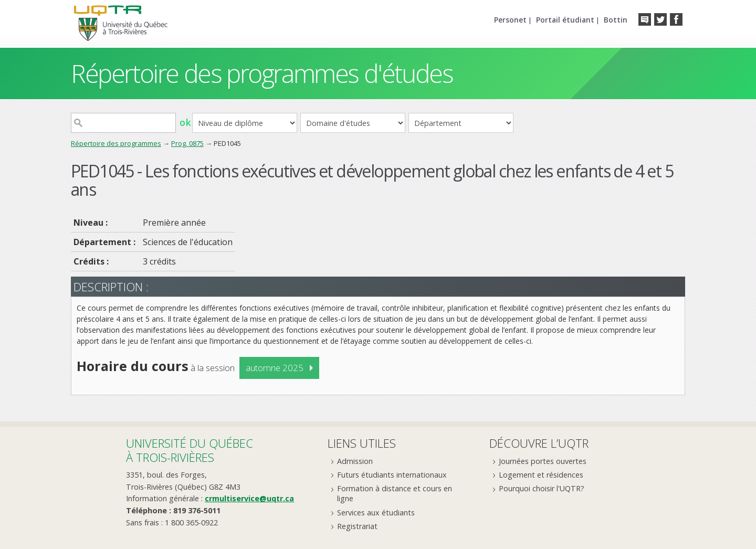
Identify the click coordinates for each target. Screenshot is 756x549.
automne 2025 (275, 368)
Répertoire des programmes (116, 143)
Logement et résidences (541, 475)
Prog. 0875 (187, 143)
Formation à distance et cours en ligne (395, 493)
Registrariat (357, 526)
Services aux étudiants (376, 513)
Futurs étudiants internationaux (392, 475)
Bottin (616, 20)
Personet (510, 20)
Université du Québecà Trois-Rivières (190, 450)
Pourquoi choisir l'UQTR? (542, 488)
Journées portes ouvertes (543, 461)
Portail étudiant (565, 20)
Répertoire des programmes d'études (262, 73)
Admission (355, 461)
